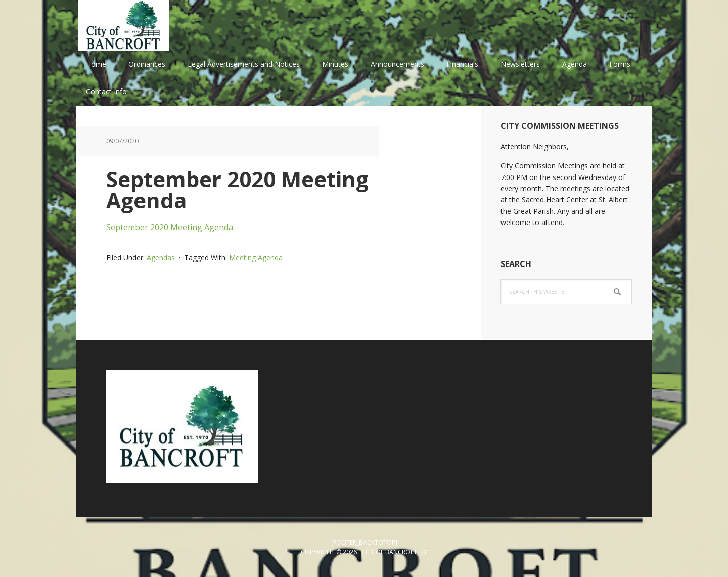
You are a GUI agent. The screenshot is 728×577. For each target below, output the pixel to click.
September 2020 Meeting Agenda (170, 227)
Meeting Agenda (256, 258)
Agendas (161, 258)
